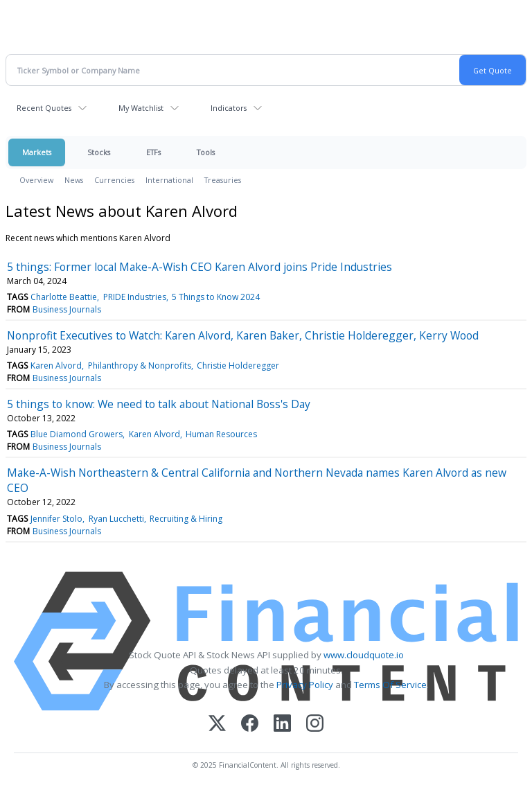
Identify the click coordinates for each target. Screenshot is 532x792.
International (169, 180)
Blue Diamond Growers (77, 434)
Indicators (229, 108)
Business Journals (67, 309)
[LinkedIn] (282, 724)
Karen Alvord (56, 366)
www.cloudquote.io (364, 655)
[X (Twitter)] (217, 724)
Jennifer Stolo (56, 519)
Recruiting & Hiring (186, 519)
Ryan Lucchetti (116, 519)
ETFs (153, 152)
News (74, 180)
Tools (206, 152)
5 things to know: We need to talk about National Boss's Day (159, 404)
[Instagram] (315, 724)
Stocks (99, 152)
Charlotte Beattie (64, 297)
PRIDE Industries (135, 297)
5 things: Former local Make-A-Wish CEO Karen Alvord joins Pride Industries (199, 267)
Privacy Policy (305, 685)
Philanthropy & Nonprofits (140, 366)
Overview (36, 180)
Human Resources (221, 434)
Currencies (114, 180)
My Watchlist (141, 108)
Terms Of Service (390, 685)
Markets (37, 152)
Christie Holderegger (238, 366)
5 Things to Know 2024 (216, 297)
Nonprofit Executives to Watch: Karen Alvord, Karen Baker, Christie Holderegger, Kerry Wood (243, 335)
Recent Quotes (44, 108)
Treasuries (223, 180)
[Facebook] (250, 724)
